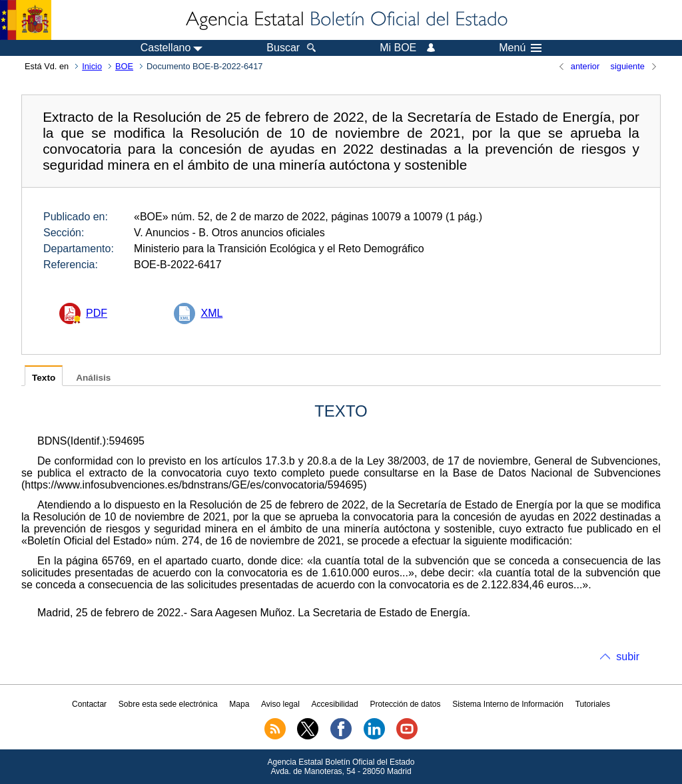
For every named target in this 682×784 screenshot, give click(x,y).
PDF (97, 313)
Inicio (92, 66)
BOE (124, 66)
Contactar (89, 704)
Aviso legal (280, 704)
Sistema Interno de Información (508, 704)
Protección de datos (405, 704)
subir (628, 657)
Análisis (93, 378)
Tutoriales (593, 704)
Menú (520, 48)
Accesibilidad (335, 704)
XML (211, 313)
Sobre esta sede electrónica (168, 704)
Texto (44, 378)
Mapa (239, 704)
